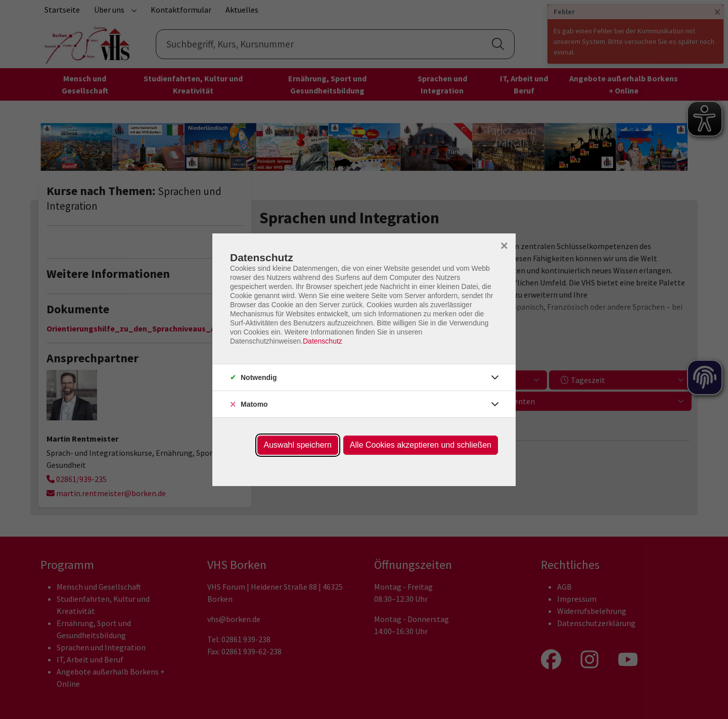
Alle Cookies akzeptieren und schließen (421, 445)
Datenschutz (323, 341)
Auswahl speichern (298, 445)
